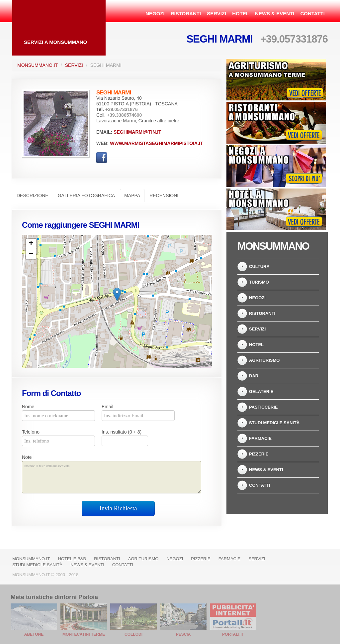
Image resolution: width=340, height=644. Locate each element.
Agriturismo (264, 360)
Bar (254, 376)
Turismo (259, 282)
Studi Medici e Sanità (274, 423)
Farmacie (260, 438)
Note (27, 457)
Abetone (34, 634)
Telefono (31, 432)
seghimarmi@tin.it (137, 132)
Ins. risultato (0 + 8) (122, 432)
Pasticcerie (263, 407)
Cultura (259, 266)
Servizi (216, 13)
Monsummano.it (38, 65)
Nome (28, 407)
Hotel (241, 13)
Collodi (133, 634)
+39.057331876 (294, 39)
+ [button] (31, 244)
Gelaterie (261, 391)
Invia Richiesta (118, 508)
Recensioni (164, 195)
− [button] (31, 254)
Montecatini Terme (84, 634)
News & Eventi (275, 13)
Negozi (155, 13)
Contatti (312, 13)
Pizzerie (259, 454)
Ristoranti (186, 13)
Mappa (132, 195)
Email (107, 407)
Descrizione (33, 195)
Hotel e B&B (72, 559)
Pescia (183, 634)
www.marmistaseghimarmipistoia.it (156, 143)
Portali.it (233, 634)
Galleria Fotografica (86, 195)
